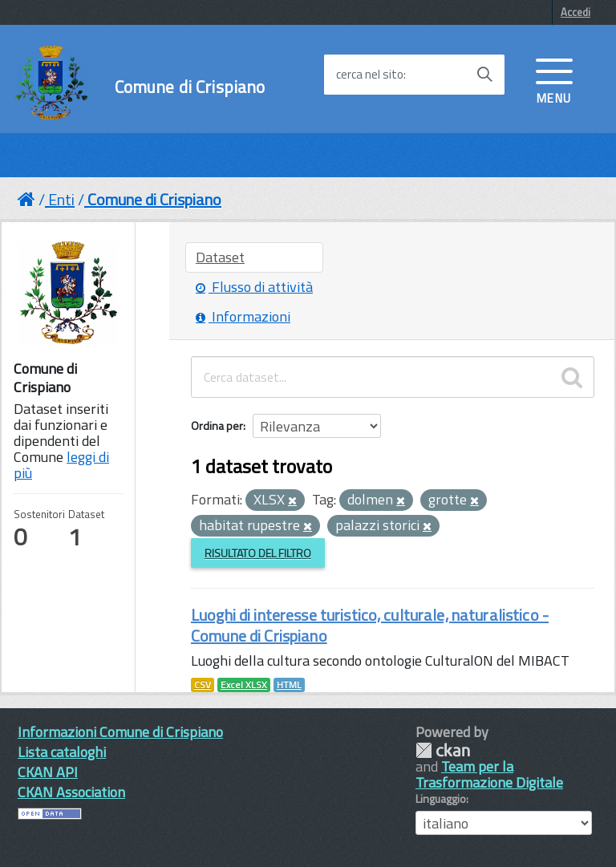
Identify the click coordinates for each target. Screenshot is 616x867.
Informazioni (243, 316)
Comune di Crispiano (190, 87)
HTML (289, 685)
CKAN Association (71, 792)
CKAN (443, 750)
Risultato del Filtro (258, 553)
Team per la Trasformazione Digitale (489, 774)
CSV (203, 685)
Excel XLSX (244, 685)
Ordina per (217, 425)
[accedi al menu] (554, 79)
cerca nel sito (370, 75)
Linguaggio (441, 799)
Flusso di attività (254, 287)
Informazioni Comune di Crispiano (120, 732)
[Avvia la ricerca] (484, 75)
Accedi (575, 12)
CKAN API (48, 772)
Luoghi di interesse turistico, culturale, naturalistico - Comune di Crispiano (370, 625)
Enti (61, 199)
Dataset (220, 257)
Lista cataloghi (62, 752)
